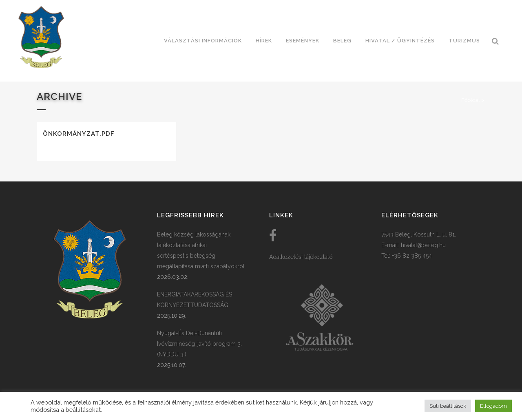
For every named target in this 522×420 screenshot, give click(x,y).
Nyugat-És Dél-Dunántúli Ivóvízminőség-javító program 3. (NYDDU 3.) (199, 344)
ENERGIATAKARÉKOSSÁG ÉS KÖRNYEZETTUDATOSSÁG (195, 300)
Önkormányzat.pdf (79, 134)
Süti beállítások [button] (448, 406)
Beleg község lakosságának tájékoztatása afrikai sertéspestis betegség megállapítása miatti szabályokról (201, 250)
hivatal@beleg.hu (423, 245)
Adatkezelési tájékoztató (301, 257)
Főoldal (471, 100)
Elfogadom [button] (493, 406)
